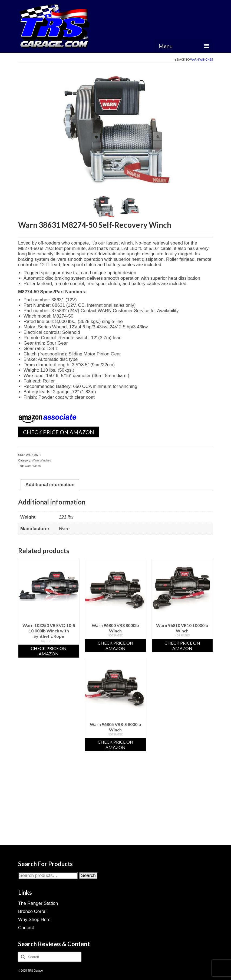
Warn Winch (33, 466)
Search (88, 875)
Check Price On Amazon (59, 432)
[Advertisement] (116, 805)
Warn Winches (202, 59)
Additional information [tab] (50, 485)
